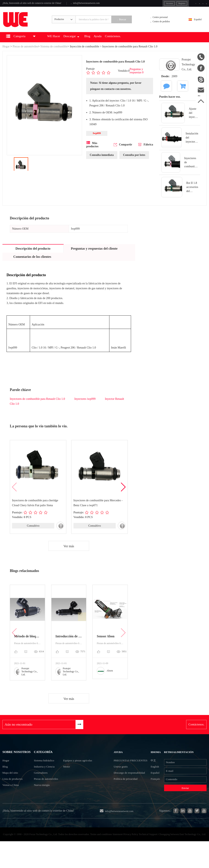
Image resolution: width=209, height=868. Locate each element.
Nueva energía (42, 800)
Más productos (92, 152)
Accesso (151, 4)
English (154, 778)
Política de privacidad (128, 807)
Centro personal (164, 21)
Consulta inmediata (102, 163)
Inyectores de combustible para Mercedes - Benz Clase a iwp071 (98, 510)
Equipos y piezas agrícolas (85, 771)
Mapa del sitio (12, 791)
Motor (72, 778)
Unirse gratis (122, 785)
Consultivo (33, 533)
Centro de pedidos (165, 26)
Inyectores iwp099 (85, 406)
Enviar (184, 803)
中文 (153, 770)
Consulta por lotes (134, 163)
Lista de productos (14, 798)
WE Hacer (64, 44)
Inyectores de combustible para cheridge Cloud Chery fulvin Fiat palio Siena (35, 510)
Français (155, 793)
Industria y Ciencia (45, 778)
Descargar (85, 44)
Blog (104, 44)
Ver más (69, 553)
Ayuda (117, 44)
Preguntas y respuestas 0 (137, 78)
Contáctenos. (135, 44)
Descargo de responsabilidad (124, 796)
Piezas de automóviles (25, 53)
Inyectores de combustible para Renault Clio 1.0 (37, 406)
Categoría (43, 760)
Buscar (132, 24)
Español (195, 24)
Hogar (6, 53)
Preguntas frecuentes (124, 774)
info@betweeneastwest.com (103, 4)
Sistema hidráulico (44, 771)
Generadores (41, 785)
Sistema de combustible (54, 53)
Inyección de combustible (84, 53)
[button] (123, 494)
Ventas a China (12, 805)
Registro (166, 4)
